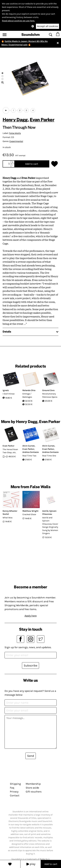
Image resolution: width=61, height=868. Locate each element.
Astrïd (45, 511)
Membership (33, 784)
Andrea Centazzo (31, 452)
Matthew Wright (30, 511)
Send (31, 756)
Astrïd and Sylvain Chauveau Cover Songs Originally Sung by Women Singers (50, 526)
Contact (15, 795)
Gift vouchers (34, 792)
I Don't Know (9, 394)
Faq (12, 788)
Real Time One (49, 456)
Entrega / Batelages (27, 395)
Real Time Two (29, 456)
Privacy (14, 792)
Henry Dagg (15, 120)
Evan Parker (42, 120)
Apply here (31, 616)
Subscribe (30, 666)
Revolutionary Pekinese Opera (50, 395)
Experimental (16, 141)
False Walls (15, 133)
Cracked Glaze (29, 514)
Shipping (15, 784)
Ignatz (6, 390)
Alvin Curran (29, 446)
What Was (8, 518)
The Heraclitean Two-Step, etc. (10, 451)
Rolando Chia (29, 390)
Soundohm (30, 35)
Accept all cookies (48, 26)
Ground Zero (48, 390)
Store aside (32, 788)
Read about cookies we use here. (18, 21)
